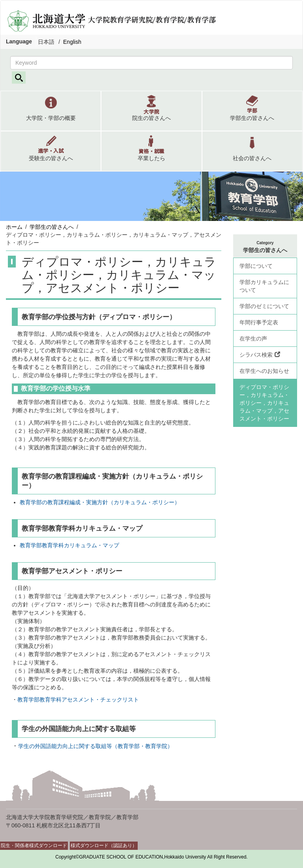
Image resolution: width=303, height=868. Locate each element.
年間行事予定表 (259, 322)
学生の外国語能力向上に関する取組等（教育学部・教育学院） (95, 746)
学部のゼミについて (264, 306)
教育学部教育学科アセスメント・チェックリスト (78, 700)
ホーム (14, 227)
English (72, 42)
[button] (51, 111)
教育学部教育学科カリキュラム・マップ (69, 545)
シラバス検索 (260, 355)
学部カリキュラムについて (264, 286)
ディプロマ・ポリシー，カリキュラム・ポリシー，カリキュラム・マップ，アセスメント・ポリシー (264, 403)
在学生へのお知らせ (264, 371)
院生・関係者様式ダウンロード (34, 846)
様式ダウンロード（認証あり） (104, 846)
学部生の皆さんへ (52, 227)
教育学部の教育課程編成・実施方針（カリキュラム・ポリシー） (100, 502)
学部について (256, 266)
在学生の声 (253, 339)
